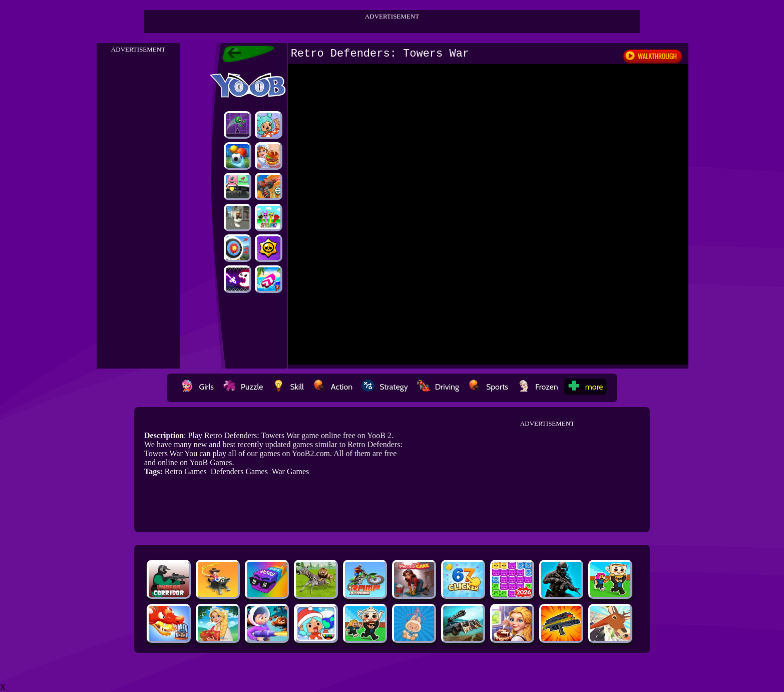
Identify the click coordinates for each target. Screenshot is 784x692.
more (585, 387)
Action (333, 387)
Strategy (385, 387)
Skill (288, 387)
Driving (438, 387)
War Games (291, 471)
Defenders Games (239, 471)
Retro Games (186, 471)
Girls (197, 387)
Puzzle (243, 387)
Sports (488, 387)
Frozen (538, 387)
